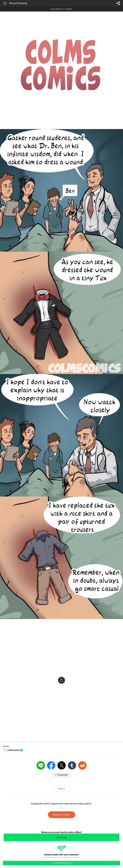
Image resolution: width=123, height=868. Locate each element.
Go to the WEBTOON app (61, 863)
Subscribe (63, 775)
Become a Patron (62, 815)
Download (61, 837)
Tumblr (72, 765)
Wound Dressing (18, 3)
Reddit (82, 765)
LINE (41, 765)
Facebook (51, 765)
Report (61, 789)
